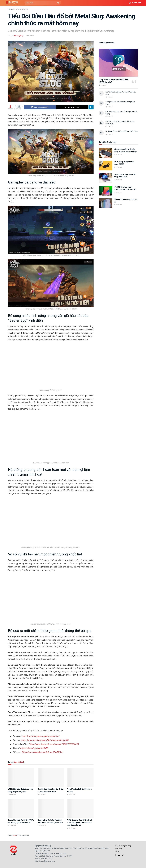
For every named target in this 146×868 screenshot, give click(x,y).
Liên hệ (117, 851)
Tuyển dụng (119, 849)
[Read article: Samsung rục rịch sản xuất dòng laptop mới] (106, 178)
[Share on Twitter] (72, 107)
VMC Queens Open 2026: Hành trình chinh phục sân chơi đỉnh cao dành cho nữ (80, 823)
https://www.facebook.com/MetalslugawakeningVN (45, 740)
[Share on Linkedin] (91, 107)
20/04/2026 (12, 826)
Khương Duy (19, 36)
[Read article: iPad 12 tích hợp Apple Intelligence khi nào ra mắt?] (106, 191)
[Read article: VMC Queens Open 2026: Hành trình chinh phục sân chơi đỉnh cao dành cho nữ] (80, 808)
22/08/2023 (30, 36)
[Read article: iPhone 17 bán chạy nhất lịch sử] (106, 203)
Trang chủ (11, 9)
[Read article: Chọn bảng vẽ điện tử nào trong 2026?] (106, 166)
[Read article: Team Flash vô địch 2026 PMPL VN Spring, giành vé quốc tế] (21, 808)
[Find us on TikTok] (123, 856)
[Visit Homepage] (11, 3)
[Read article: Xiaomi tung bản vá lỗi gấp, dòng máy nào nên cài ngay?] (106, 153)
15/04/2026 (42, 826)
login (15, 835)
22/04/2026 (71, 795)
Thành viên (135, 3)
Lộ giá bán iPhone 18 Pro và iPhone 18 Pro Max (122, 131)
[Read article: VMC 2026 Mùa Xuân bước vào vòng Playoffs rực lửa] (21, 777)
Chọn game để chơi (22, 9)
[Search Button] (59, 3)
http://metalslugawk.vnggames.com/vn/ (41, 736)
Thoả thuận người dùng (123, 846)
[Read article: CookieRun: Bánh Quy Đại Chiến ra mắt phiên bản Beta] (51, 777)
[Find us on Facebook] (115, 855)
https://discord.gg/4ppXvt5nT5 (34, 748)
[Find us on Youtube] (119, 855)
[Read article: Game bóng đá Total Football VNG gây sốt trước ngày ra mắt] (51, 808)
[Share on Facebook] (40, 107)
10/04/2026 (71, 828)
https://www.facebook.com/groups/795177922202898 (54, 744)
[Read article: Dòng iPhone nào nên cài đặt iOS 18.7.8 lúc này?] (118, 63)
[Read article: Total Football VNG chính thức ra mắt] (80, 777)
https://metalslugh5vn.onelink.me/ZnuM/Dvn (42, 752)
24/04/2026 (12, 795)
